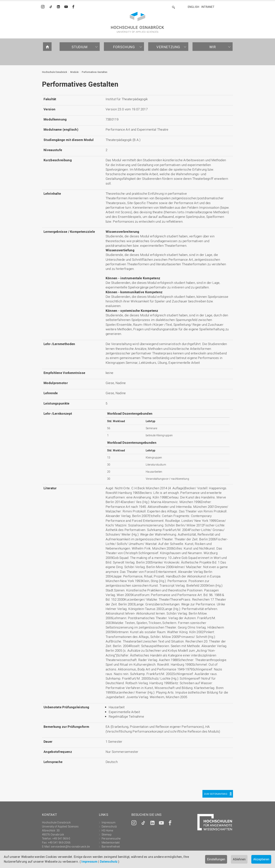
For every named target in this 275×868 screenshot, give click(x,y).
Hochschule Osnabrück (55, 72)
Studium (80, 47)
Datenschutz (109, 861)
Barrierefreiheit (111, 846)
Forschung (124, 47)
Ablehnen (239, 859)
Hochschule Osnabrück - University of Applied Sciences (137, 22)
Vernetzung (168, 47)
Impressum (89, 861)
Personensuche (111, 838)
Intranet (208, 7)
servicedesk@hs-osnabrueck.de (70, 846)
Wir (213, 47)
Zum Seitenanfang (216, 794)
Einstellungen (216, 859)
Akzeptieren (261, 859)
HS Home (107, 830)
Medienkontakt (111, 842)
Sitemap (107, 834)
